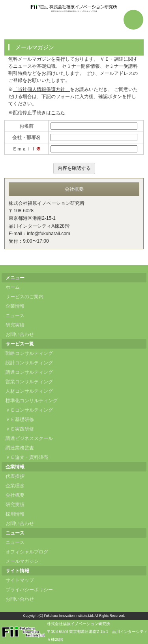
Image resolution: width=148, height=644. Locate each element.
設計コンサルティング (29, 363)
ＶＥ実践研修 (20, 429)
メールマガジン (22, 561)
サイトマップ (20, 580)
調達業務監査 (20, 448)
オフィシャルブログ (27, 552)
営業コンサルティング (29, 382)
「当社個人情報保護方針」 (41, 89)
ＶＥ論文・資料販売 (27, 457)
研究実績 (15, 325)
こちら (58, 113)
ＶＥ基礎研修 (20, 419)
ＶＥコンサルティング (29, 410)
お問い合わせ (20, 334)
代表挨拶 (15, 476)
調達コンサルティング (29, 372)
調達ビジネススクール (29, 438)
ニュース (15, 316)
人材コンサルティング (29, 391)
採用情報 (15, 514)
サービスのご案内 (24, 297)
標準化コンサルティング (32, 401)
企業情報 (15, 306)
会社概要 (15, 495)
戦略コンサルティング (29, 353)
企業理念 (15, 486)
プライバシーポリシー (29, 590)
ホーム (13, 287)
